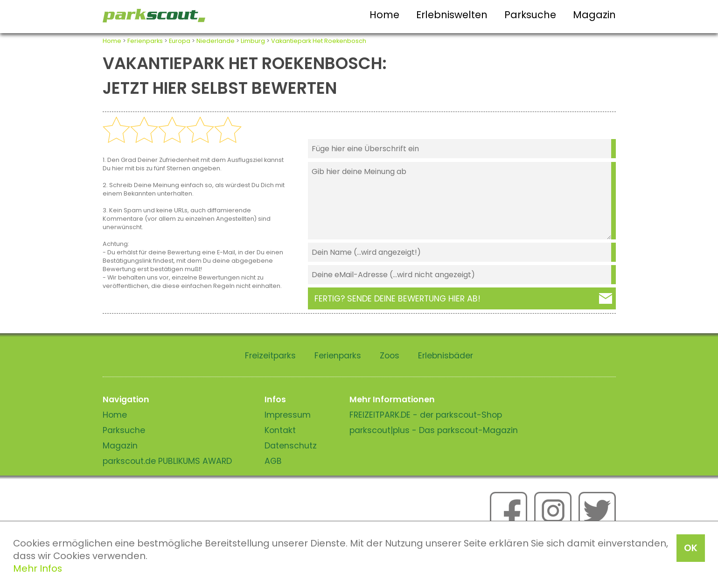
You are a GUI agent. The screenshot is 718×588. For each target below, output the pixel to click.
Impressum (288, 415)
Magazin (594, 15)
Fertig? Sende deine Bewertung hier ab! (397, 299)
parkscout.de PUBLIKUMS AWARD (167, 461)
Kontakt (280, 430)
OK (691, 548)
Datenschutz (291, 446)
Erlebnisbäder (446, 356)
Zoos (390, 356)
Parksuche (530, 15)
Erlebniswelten (452, 15)
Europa (180, 41)
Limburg (253, 41)
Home (384, 15)
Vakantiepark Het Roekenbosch (319, 41)
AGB (273, 461)
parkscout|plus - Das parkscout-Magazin (434, 430)
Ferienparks (145, 41)
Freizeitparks (270, 356)
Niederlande (216, 41)
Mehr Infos (38, 568)
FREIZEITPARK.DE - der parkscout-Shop (426, 415)
